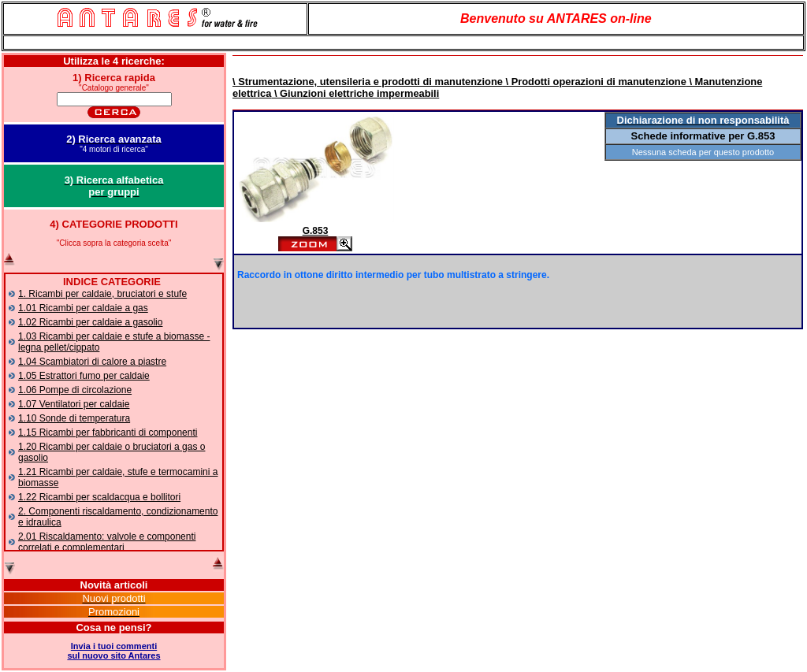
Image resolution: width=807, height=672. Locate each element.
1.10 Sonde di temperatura (74, 418)
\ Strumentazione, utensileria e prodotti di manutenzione (368, 82)
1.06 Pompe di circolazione (75, 390)
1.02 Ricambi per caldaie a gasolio (90, 322)
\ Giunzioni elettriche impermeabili (355, 93)
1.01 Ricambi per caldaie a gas (83, 308)
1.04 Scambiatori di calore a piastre (92, 362)
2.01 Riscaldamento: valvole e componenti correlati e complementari (107, 542)
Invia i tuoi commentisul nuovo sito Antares (113, 651)
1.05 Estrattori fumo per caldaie (84, 376)
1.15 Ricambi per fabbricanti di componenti (108, 433)
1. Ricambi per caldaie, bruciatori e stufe (102, 294)
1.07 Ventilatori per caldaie (74, 404)
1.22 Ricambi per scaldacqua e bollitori (99, 497)
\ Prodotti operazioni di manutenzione (595, 82)
